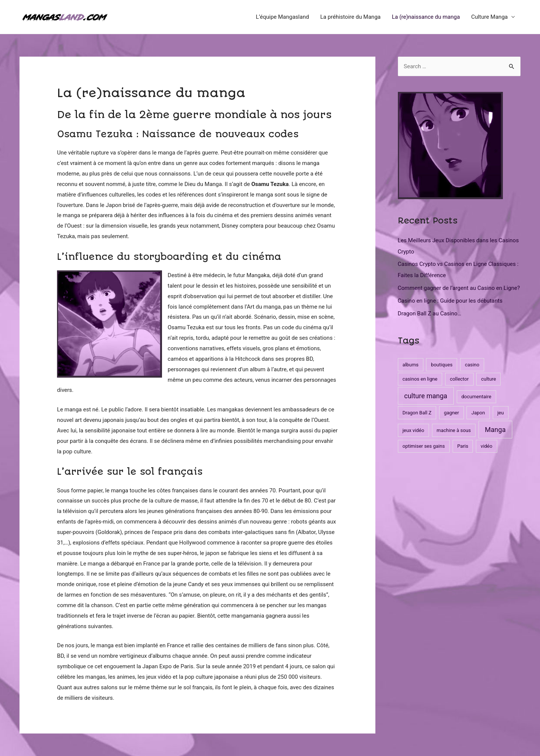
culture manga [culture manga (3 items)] (426, 396)
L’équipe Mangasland (282, 17)
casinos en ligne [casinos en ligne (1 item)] (420, 379)
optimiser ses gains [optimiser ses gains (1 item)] (424, 446)
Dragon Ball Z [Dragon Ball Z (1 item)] (417, 413)
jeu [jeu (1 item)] (500, 413)
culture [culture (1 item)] (489, 379)
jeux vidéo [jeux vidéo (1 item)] (413, 430)
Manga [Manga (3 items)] (495, 430)
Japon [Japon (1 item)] (478, 413)
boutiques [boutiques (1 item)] (442, 365)
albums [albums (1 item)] (410, 365)
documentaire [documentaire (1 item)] (476, 397)
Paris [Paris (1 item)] (463, 446)
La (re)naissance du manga (426, 17)
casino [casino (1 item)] (472, 365)
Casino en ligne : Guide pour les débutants (450, 301)
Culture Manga (489, 17)
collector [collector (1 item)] (459, 379)
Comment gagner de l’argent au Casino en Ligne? (459, 288)
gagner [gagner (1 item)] (451, 413)
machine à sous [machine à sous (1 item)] (454, 430)
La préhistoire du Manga (350, 17)
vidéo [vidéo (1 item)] (487, 446)
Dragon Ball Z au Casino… (430, 313)
